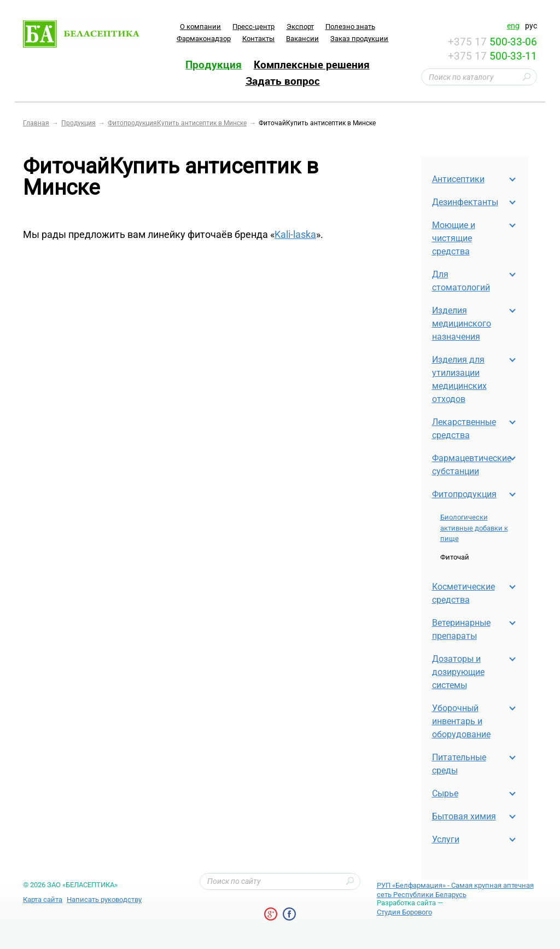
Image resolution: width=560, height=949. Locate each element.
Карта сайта (43, 899)
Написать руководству (104, 899)
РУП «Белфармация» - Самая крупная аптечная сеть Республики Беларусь (455, 890)
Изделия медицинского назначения (462, 324)
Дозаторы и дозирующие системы (458, 672)
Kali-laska (295, 234)
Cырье (445, 793)
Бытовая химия (464, 816)
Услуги (446, 839)
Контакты (258, 39)
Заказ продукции (359, 39)
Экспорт (300, 27)
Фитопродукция (464, 494)
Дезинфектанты (465, 202)
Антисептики (458, 179)
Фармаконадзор (204, 39)
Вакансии (302, 39)
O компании (200, 27)
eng (513, 26)
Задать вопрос (283, 81)
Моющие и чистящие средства (454, 238)
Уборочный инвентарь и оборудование (461, 721)
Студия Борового (404, 912)
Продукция (214, 65)
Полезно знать (350, 27)
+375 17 (492, 42)
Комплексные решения (312, 65)
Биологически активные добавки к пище (474, 528)
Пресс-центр (253, 27)
